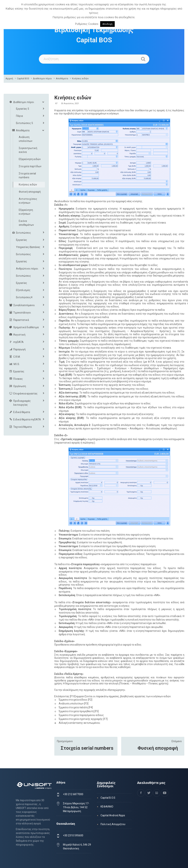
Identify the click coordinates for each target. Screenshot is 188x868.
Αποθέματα (62, 78)
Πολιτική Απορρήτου (113, 824)
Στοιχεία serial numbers (87, 748)
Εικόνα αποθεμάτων (26, 223)
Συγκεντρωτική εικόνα (28, 150)
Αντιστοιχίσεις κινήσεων (28, 201)
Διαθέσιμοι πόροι (42, 78)
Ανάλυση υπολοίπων (26, 139)
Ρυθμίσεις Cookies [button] (87, 24)
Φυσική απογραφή (158, 748)
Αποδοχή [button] (107, 24)
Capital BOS (23, 78)
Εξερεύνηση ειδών (30, 159)
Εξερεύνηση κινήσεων (26, 212)
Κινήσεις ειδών (80, 78)
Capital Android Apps (113, 815)
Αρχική (9, 78)
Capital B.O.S (108, 798)
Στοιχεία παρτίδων (30, 166)
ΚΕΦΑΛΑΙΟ (107, 807)
